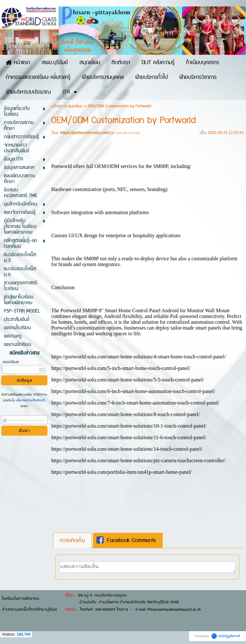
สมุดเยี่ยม (75, 106)
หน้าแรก (57, 106)
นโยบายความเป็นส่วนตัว (30, 400)
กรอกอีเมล (11, 362)
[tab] (72, 540)
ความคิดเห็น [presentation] (72, 540)
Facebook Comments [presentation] (126, 540)
